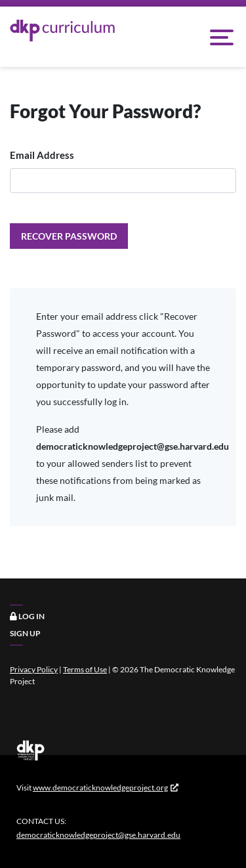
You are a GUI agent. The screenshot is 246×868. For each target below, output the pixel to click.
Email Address (42, 155)
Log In (27, 616)
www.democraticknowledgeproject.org (100, 788)
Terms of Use (85, 669)
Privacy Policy (34, 669)
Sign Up (25, 633)
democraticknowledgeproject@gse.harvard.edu (98, 835)
